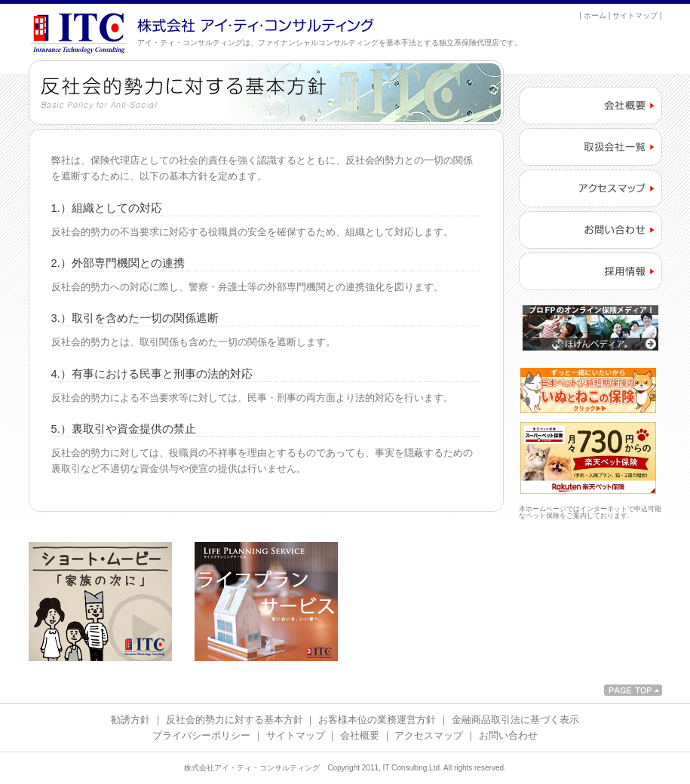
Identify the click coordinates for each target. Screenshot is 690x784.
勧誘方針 (130, 720)
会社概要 (590, 106)
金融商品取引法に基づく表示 (515, 720)
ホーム (595, 15)
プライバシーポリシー (201, 735)
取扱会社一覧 (590, 147)
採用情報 (590, 271)
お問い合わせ (590, 230)
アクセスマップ (590, 188)
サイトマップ (635, 15)
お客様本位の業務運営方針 (377, 720)
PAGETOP (633, 690)
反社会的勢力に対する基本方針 (235, 720)
